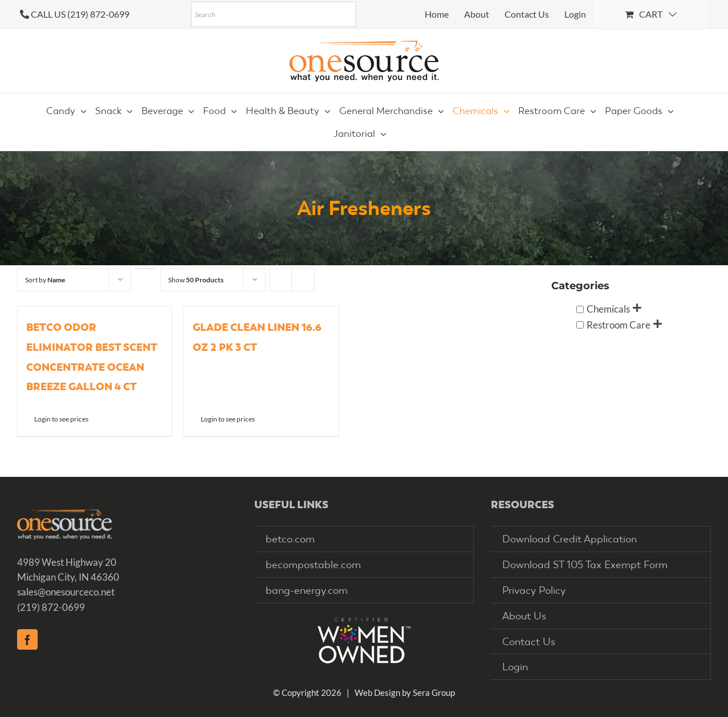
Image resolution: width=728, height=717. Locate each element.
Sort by (45, 280)
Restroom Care (619, 325)
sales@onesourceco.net (66, 592)
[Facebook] (27, 639)
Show (196, 280)
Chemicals (608, 309)
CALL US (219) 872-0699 (80, 14)
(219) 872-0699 (51, 607)
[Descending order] (146, 269)
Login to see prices (61, 419)
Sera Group (434, 692)
